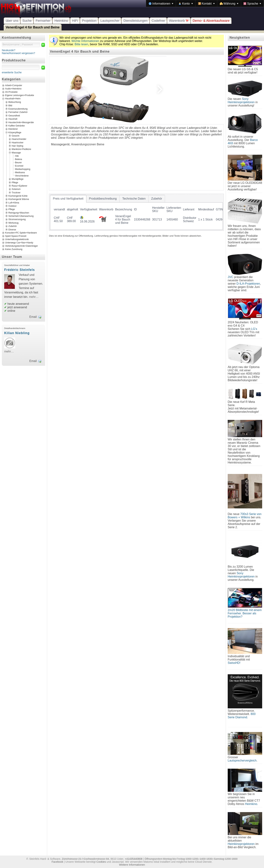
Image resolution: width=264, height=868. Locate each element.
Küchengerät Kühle (18, 196)
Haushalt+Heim (13, 99)
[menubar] (205, 3)
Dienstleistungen (135, 21)
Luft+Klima (14, 203)
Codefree (158, 21)
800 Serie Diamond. (242, 716)
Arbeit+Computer (14, 86)
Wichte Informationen (85, 41)
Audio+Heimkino (13, 89)
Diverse (12, 229)
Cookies (101, 862)
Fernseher (43, 21)
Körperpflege (15, 132)
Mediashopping (23, 169)
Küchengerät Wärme (19, 199)
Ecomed (19, 166)
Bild (10, 105)
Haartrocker (18, 142)
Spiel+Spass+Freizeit (16, 236)
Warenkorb (179, 21)
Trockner (16, 192)
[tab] (68, 199)
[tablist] (136, 212)
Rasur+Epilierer (20, 186)
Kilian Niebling (17, 333)
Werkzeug (13, 223)
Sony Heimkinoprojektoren (241, 101)
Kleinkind (13, 129)
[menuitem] (161, 3)
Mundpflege (18, 179)
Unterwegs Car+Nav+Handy (19, 243)
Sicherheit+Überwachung (21, 216)
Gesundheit (14, 115)
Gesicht (15, 136)
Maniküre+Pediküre (21, 149)
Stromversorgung (17, 219)
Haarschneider (19, 139)
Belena (19, 159)
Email (33, 317)
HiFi (75, 21)
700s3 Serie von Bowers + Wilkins (245, 516)
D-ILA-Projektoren (248, 284)
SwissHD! (234, 663)
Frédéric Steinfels (20, 270)
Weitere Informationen (132, 865)
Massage (16, 152)
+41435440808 (133, 859)
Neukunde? (9, 50)
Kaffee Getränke (17, 126)
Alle (17, 156)
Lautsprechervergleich (242, 761)
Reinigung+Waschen (19, 213)
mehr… (34, 297)
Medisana (20, 172)
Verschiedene (22, 176)
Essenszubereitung (18, 109)
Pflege (15, 182)
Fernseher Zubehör (18, 112)
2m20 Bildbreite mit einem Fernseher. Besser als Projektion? (245, 613)
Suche (27, 21)
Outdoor (12, 206)
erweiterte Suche (12, 72)
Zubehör (13, 226)
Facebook (57, 862)
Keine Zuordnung (14, 249)
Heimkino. (251, 804)
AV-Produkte (11, 92)
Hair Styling (18, 146)
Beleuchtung (15, 102)
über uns (12, 21)
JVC (230, 277)
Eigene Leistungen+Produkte (20, 95)
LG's (254, 329)
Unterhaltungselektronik (17, 239)
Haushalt (13, 119)
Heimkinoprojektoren (241, 844)
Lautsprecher (110, 21)
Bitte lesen (81, 44)
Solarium (16, 189)
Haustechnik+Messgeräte (21, 122)
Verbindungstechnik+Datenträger (22, 246)
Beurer (18, 163)
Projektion (89, 21)
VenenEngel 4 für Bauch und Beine (33, 27)
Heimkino (61, 21)
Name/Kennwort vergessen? (19, 53)
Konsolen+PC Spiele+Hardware (21, 233)
